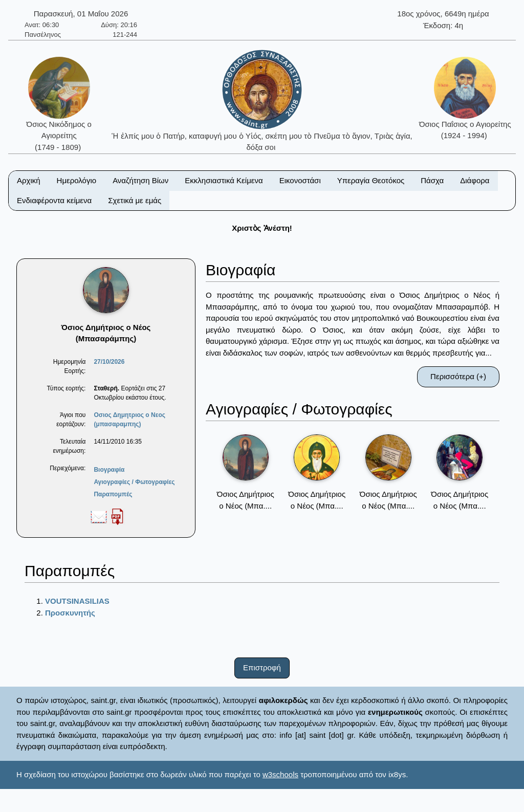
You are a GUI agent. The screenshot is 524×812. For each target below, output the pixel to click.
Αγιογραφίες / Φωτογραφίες (134, 482)
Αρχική (29, 180)
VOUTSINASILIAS (77, 601)
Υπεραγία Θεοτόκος (371, 180)
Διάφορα (475, 180)
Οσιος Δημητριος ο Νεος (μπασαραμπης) (129, 420)
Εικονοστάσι (300, 180)
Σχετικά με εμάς (135, 200)
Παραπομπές (113, 494)
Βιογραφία (109, 470)
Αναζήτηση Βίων (140, 180)
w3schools (280, 774)
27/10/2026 (109, 362)
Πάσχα (432, 180)
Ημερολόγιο (77, 180)
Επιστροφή (262, 667)
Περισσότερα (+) (458, 376)
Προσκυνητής (70, 613)
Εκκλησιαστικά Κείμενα (224, 180)
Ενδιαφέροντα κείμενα (54, 200)
